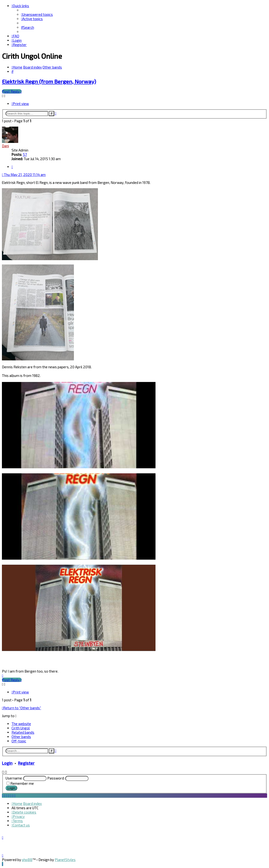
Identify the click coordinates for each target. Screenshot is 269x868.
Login (7, 763)
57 (25, 154)
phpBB (27, 860)
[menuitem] (37, 14)
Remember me (22, 783)
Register (26, 763)
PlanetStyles (65, 860)
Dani (5, 146)
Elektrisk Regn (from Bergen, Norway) (49, 81)
